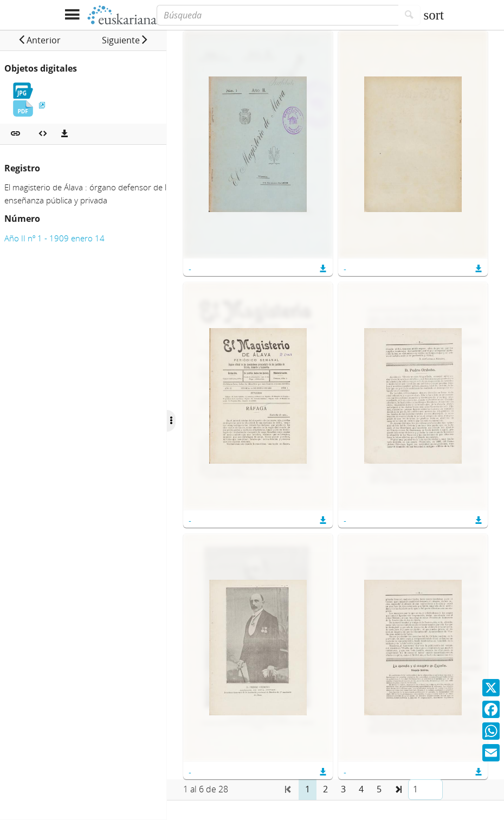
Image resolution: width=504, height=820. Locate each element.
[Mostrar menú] (72, 15)
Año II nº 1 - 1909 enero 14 (54, 238)
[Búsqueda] (277, 15)
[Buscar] (409, 15)
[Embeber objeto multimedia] (43, 134)
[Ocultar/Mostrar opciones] (189, 421)
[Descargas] (64, 134)
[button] (44, 40)
